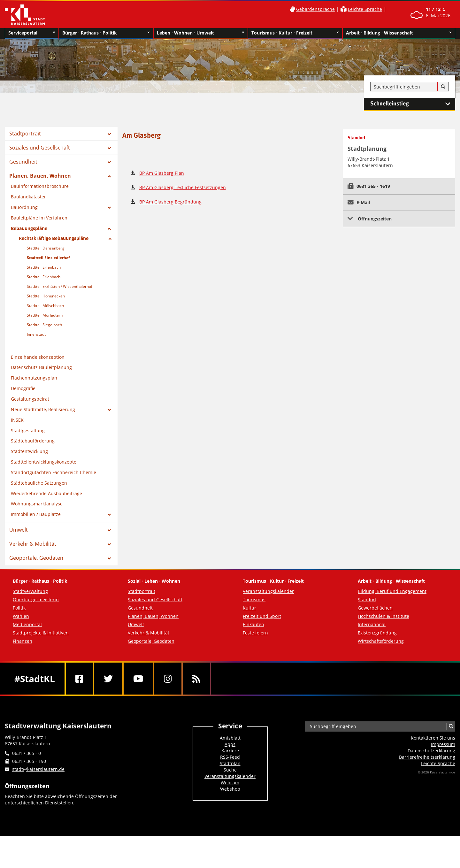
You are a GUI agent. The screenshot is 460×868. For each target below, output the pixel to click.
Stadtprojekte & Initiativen (41, 633)
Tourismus (254, 599)
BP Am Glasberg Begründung (170, 202)
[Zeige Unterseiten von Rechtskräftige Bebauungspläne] (110, 239)
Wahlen (21, 616)
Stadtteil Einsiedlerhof (48, 258)
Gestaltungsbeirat (30, 399)
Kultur (249, 608)
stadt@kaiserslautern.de (38, 769)
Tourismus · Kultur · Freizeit (295, 33)
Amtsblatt (230, 738)
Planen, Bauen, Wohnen (40, 176)
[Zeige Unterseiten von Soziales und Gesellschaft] (109, 148)
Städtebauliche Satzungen (39, 483)
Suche (230, 770)
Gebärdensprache (315, 9)
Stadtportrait (25, 134)
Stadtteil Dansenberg (46, 248)
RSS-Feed (230, 757)
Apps (230, 744)
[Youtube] (138, 679)
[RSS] (196, 679)
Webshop (230, 789)
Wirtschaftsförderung (381, 641)
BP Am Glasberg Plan (162, 173)
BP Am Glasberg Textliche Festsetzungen (183, 187)
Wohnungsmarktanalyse (37, 504)
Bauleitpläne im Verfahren (39, 218)
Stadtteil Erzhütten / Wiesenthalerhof (60, 286)
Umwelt (19, 530)
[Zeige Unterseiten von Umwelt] (109, 530)
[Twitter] (108, 679)
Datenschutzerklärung (431, 751)
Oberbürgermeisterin (36, 599)
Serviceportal (32, 33)
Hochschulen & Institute (383, 616)
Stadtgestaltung (28, 430)
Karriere (230, 751)
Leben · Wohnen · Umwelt (201, 33)
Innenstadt (36, 334)
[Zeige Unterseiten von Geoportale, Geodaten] (109, 558)
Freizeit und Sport (262, 616)
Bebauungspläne (29, 228)
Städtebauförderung (33, 441)
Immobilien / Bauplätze (36, 514)
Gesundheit (23, 162)
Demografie (23, 388)
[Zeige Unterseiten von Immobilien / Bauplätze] (109, 515)
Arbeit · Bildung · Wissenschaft (399, 33)
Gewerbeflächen (375, 608)
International (372, 624)
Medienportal (27, 624)
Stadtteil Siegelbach (44, 325)
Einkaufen (253, 624)
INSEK (17, 420)
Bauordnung (24, 207)
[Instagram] (168, 679)
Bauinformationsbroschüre (40, 186)
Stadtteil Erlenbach (44, 277)
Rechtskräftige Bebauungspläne (54, 238)
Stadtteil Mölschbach (45, 306)
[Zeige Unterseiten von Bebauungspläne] (109, 229)
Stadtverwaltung (30, 591)
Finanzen (23, 641)
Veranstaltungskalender (268, 591)
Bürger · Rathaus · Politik (106, 33)
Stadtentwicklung (29, 451)
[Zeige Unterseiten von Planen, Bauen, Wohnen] (109, 176)
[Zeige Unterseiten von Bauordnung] (109, 208)
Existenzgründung (377, 633)
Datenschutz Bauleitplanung (41, 367)
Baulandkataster (28, 197)
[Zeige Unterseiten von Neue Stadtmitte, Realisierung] (109, 410)
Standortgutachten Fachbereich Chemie (54, 472)
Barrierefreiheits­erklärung (427, 757)
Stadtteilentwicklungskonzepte (44, 462)
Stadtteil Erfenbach (44, 267)
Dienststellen (59, 803)
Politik (19, 608)
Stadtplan (230, 763)
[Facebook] (79, 679)
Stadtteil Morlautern (45, 315)
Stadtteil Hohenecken (46, 296)
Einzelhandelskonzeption (38, 357)
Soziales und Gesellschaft (40, 148)
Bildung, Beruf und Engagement (392, 591)
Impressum (443, 744)
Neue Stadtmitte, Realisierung (43, 409)
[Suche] (443, 87)
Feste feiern (255, 633)
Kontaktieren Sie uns (433, 738)
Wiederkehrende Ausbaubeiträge (46, 493)
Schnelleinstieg (413, 104)
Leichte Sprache (365, 9)
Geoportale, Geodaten (36, 558)
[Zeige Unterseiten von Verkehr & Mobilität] (109, 544)
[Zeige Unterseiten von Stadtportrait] (109, 134)
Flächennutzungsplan (34, 378)
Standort (367, 599)
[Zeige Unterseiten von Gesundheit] (109, 162)
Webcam (230, 783)
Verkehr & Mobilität (33, 544)
